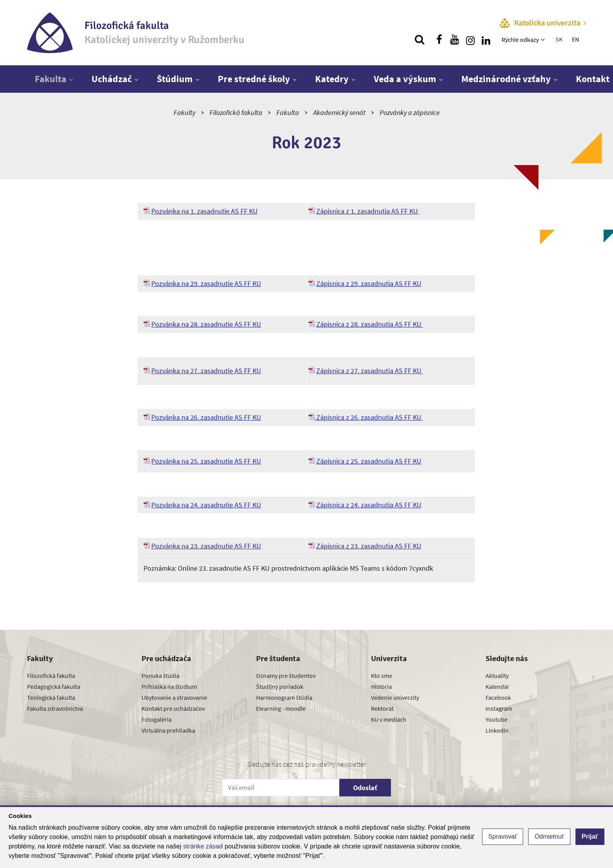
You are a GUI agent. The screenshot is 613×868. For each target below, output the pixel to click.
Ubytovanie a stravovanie (174, 697)
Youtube (496, 719)
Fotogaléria (157, 719)
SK (559, 39)
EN (575, 39)
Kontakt (593, 79)
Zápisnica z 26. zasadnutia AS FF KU (366, 417)
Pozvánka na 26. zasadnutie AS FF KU (206, 417)
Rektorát (382, 708)
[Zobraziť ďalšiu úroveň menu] (544, 40)
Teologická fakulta (51, 697)
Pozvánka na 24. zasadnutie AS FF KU (206, 505)
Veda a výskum (405, 79)
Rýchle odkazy (520, 40)
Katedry (332, 79)
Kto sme (382, 676)
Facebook (498, 697)
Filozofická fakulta (236, 112)
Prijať (590, 837)
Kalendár (497, 686)
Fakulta (51, 79)
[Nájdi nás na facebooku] (439, 40)
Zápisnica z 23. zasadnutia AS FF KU (369, 546)
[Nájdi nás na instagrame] (470, 40)
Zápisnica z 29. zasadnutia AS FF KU (369, 283)
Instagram (499, 708)
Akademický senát (339, 112)
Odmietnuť (549, 837)
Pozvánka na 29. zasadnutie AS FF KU (206, 283)
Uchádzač (112, 79)
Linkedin (497, 730)
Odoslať (365, 788)
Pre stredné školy (254, 79)
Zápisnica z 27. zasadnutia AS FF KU (370, 371)
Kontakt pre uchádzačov (173, 708)
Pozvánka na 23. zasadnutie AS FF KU (206, 546)
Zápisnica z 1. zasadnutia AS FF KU (368, 211)
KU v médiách (389, 719)
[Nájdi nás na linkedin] (486, 40)
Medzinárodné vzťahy (506, 79)
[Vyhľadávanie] (419, 40)
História (381, 686)
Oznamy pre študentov (286, 676)
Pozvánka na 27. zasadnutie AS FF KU (206, 371)
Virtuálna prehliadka (168, 730)
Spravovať (503, 837)
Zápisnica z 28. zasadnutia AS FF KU (370, 324)
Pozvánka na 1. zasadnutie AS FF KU (204, 211)
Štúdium (175, 79)
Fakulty (185, 112)
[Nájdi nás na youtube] (455, 40)
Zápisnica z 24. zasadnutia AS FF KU (369, 505)
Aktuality (497, 676)
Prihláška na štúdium (169, 686)
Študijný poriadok (280, 686)
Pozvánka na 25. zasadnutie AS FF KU (206, 461)
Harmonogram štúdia (284, 697)
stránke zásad (203, 846)
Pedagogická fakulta (54, 686)
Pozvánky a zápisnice (410, 112)
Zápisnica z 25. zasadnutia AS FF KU (369, 461)
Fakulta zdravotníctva (55, 708)
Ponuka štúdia (160, 676)
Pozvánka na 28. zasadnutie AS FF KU (206, 324)
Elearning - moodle (281, 708)
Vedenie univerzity (395, 697)
